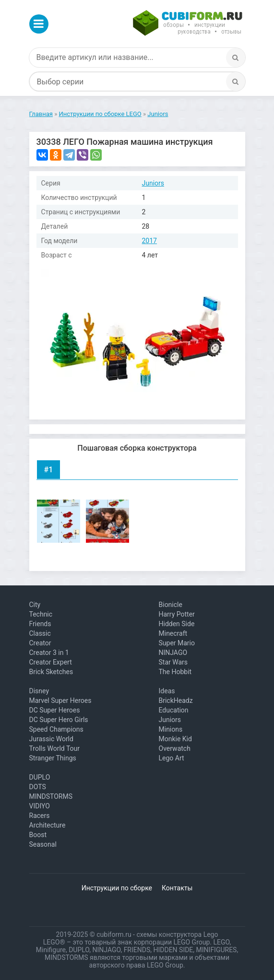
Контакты (177, 888)
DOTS (38, 787)
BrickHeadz (176, 700)
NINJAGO (173, 653)
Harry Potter (177, 614)
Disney (39, 691)
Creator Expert (51, 662)
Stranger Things (53, 758)
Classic (40, 633)
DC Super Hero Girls (59, 720)
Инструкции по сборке (117, 888)
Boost (38, 835)
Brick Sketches (51, 672)
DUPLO (40, 777)
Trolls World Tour (55, 748)
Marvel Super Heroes (60, 700)
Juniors (153, 183)
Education (174, 710)
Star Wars (173, 662)
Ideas (167, 691)
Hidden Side (177, 624)
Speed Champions (56, 729)
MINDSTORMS (51, 796)
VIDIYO (40, 806)
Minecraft (173, 633)
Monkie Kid (175, 739)
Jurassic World (51, 739)
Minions (171, 729)
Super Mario (177, 643)
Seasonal (43, 844)
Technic (41, 614)
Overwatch (175, 748)
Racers (40, 816)
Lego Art (172, 758)
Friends (40, 624)
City (35, 605)
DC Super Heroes (55, 710)
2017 (149, 241)
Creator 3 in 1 (49, 653)
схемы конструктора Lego (177, 934)
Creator (40, 643)
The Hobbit (175, 672)
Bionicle (171, 605)
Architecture (48, 825)
